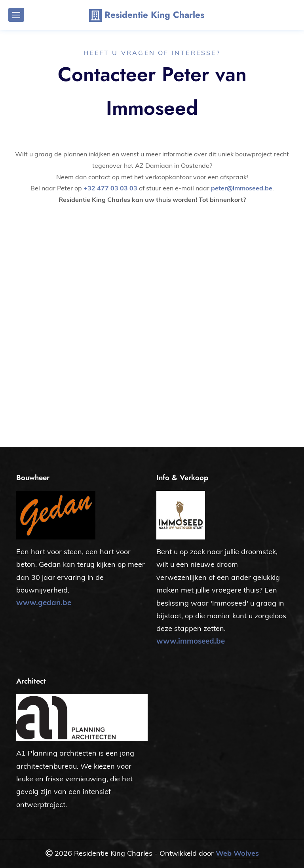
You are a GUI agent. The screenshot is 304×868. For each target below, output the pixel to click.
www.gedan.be (44, 602)
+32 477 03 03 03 (110, 188)
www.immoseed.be (191, 641)
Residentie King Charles (147, 15)
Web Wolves (237, 853)
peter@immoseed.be (242, 188)
